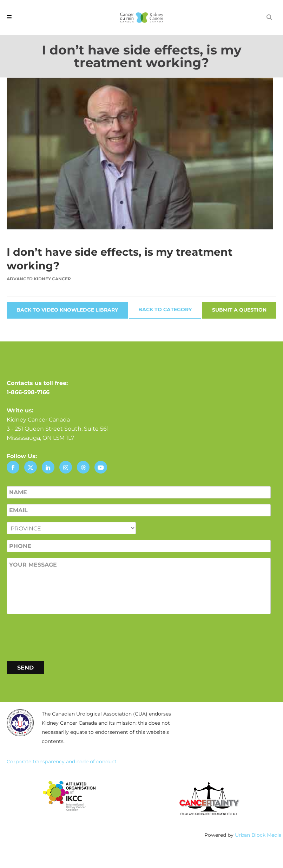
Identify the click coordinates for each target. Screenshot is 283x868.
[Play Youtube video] (141, 154)
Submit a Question (239, 310)
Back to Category (165, 309)
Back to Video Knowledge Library (67, 310)
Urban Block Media (258, 835)
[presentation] (60, 636)
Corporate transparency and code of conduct (62, 762)
